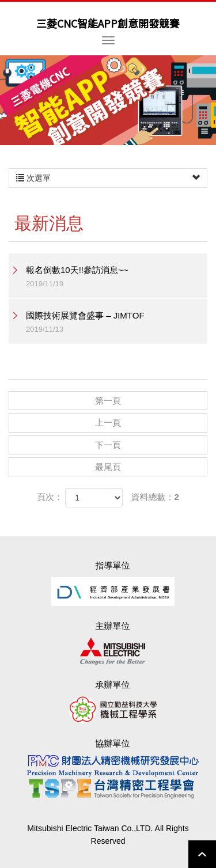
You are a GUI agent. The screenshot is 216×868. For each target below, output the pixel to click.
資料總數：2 (155, 497)
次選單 (108, 178)
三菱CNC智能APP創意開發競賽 (108, 23)
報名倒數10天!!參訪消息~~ (117, 277)
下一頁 (108, 445)
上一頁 (108, 422)
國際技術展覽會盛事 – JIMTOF (117, 323)
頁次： (50, 497)
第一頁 (108, 401)
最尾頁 (108, 467)
